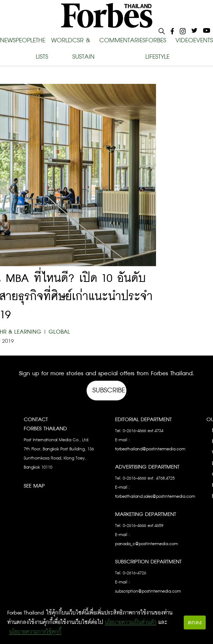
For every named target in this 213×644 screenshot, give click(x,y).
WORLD (62, 40)
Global (59, 332)
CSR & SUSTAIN (83, 49)
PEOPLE (26, 40)
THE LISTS (42, 49)
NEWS (8, 40)
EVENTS (203, 40)
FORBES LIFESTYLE (157, 49)
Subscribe (109, 390)
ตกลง (195, 622)
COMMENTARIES (122, 40)
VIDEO (184, 40)
